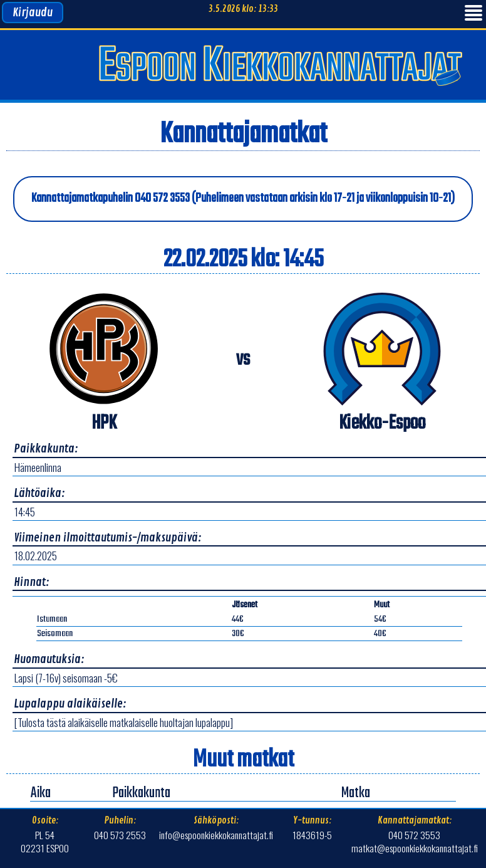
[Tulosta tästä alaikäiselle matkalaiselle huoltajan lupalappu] (124, 722)
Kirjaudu (33, 13)
